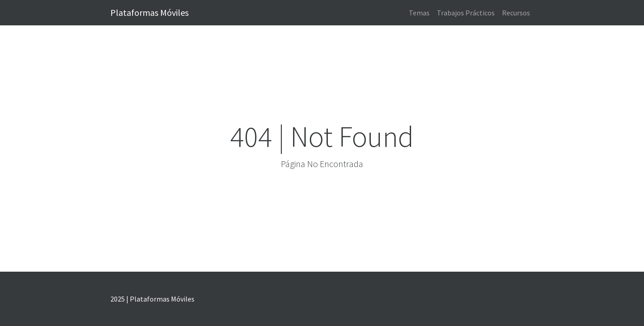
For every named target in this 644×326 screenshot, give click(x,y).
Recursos (516, 13)
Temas (419, 13)
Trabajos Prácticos (466, 13)
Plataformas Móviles (149, 12)
